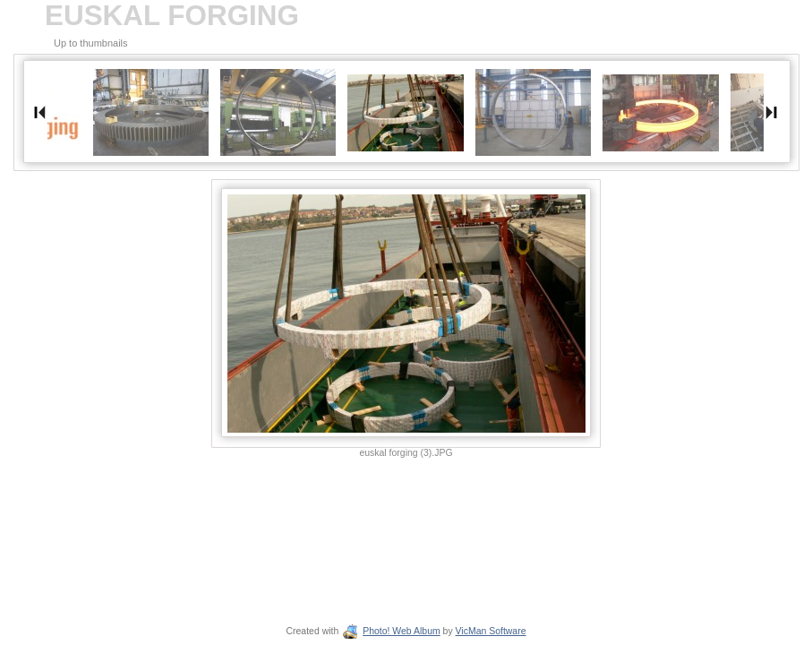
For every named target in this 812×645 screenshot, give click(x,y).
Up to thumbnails (91, 43)
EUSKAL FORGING (172, 16)
